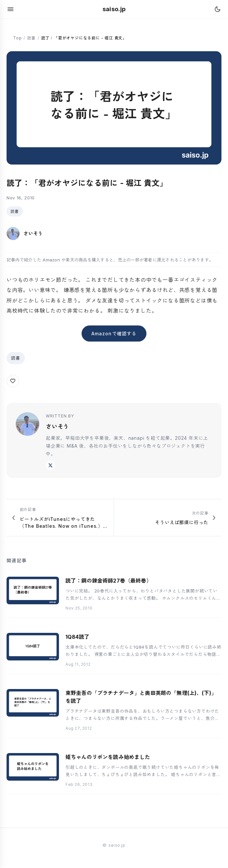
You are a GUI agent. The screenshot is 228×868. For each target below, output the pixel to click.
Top (17, 38)
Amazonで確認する (114, 334)
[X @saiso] (50, 465)
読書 (31, 38)
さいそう (57, 427)
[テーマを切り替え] (218, 9)
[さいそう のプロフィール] (25, 234)
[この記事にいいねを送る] (13, 381)
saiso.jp (114, 9)
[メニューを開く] (10, 9)
